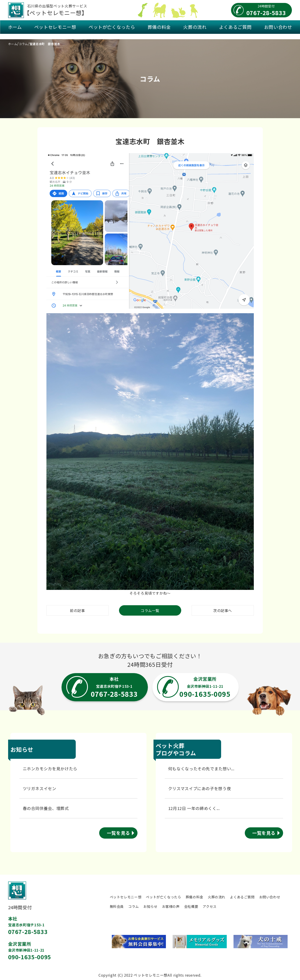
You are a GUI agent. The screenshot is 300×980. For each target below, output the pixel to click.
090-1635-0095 (30, 957)
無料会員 (117, 906)
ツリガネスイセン (40, 788)
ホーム (15, 27)
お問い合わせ (278, 27)
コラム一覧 (150, 610)
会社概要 (191, 906)
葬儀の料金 (159, 27)
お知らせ (150, 906)
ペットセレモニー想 (55, 27)
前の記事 (77, 610)
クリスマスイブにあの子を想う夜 (200, 788)
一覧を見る (118, 833)
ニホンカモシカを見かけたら (50, 768)
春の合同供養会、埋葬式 (46, 808)
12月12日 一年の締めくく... (194, 808)
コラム (134, 906)
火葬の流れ (195, 27)
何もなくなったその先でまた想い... (201, 768)
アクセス (210, 906)
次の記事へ (223, 610)
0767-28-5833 (28, 932)
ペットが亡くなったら (112, 27)
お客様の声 (171, 906)
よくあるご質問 (235, 27)
